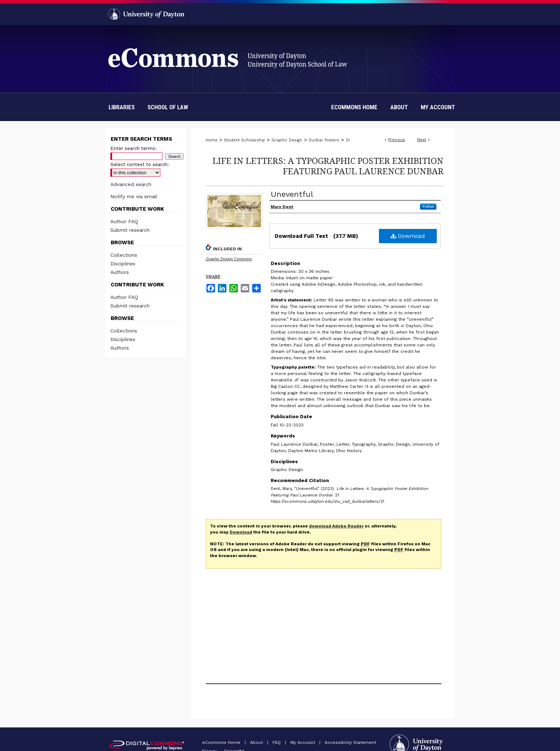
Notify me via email (134, 196)
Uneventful (292, 194)
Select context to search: (140, 164)
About (257, 742)
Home (212, 140)
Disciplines (123, 264)
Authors (120, 272)
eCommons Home (222, 742)
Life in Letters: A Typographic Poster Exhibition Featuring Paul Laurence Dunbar (328, 166)
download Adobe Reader (336, 526)
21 (348, 140)
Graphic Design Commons (229, 259)
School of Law (168, 107)
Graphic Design (287, 140)
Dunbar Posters (324, 140)
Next (422, 140)
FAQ (277, 742)
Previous (397, 140)
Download (408, 236)
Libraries (122, 107)
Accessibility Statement (350, 742)
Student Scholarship (244, 140)
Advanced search (131, 184)
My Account (303, 742)
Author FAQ (124, 221)
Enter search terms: (133, 148)
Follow (428, 206)
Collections (124, 255)
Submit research (130, 230)
